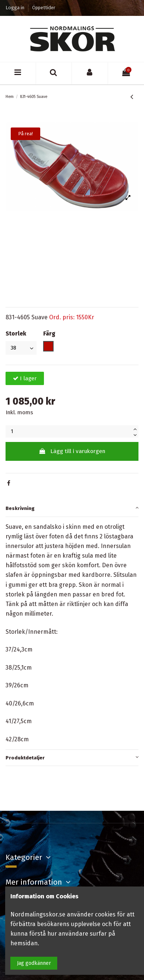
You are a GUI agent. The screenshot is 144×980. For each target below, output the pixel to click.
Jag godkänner (34, 963)
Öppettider (44, 8)
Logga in (16, 8)
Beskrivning (72, 508)
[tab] (72, 509)
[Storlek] (21, 348)
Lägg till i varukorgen (72, 451)
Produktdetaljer (72, 757)
